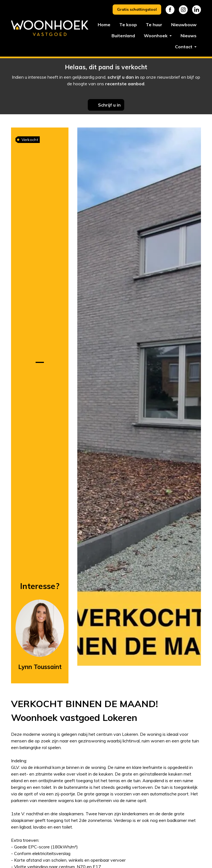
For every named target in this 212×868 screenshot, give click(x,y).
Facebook (170, 10)
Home (104, 25)
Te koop (128, 25)
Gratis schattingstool (137, 9)
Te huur (154, 25)
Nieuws (189, 36)
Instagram (183, 10)
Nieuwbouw (184, 25)
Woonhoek (156, 36)
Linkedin (197, 10)
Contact (184, 47)
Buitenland (123, 36)
